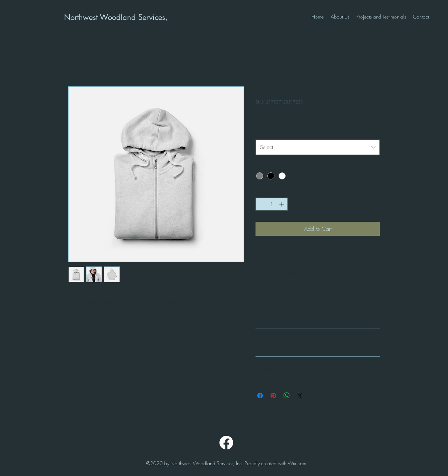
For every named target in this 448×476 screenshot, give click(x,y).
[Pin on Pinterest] (273, 396)
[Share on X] (300, 396)
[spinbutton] (272, 204)
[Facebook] (226, 443)
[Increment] (282, 204)
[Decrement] (261, 204)
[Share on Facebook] (260, 396)
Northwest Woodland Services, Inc (122, 17)
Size (260, 133)
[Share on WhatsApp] (287, 396)
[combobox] (318, 147)
